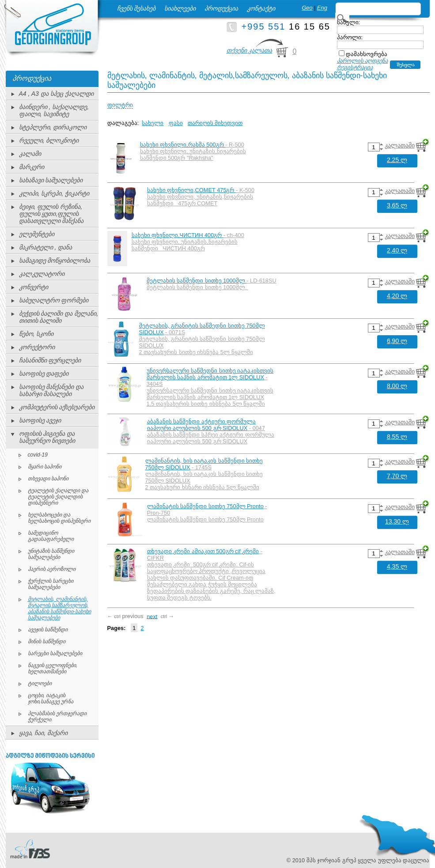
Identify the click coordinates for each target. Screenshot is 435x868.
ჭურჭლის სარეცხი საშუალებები (51, 584)
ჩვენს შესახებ (136, 8)
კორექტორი (37, 347)
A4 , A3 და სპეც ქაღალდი (56, 94)
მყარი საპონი (45, 467)
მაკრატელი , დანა (46, 247)
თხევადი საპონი (48, 479)
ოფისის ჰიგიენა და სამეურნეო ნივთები (47, 437)
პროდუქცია (221, 8)
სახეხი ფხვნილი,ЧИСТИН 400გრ (178, 235)
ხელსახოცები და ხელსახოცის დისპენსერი (59, 518)
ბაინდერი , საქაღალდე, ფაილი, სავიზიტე (54, 110)
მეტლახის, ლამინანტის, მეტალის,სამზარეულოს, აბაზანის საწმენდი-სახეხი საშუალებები (59, 608)
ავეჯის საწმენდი (48, 630)
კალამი (30, 154)
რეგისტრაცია (355, 67)
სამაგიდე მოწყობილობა (55, 260)
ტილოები (40, 683)
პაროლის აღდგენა (363, 61)
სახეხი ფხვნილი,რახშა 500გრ (183, 145)
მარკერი (32, 167)
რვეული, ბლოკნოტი (49, 140)
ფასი (176, 123)
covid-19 (38, 455)
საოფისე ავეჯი (40, 420)
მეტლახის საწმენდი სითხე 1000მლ (197, 281)
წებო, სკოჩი (36, 334)
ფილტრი (120, 105)
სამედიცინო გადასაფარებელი (51, 536)
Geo (307, 8)
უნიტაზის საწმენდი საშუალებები (51, 554)
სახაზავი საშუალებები (51, 180)
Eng (322, 8)
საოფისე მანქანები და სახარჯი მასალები (51, 390)
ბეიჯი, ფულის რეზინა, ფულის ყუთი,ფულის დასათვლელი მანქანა (51, 214)
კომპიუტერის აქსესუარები (57, 407)
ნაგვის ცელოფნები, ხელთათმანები (53, 668)
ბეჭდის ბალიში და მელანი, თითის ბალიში (59, 317)
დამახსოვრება (367, 54)
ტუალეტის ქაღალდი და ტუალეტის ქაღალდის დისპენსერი (58, 497)
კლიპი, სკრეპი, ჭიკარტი (54, 193)
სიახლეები (180, 8)
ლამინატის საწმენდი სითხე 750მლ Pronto (205, 506)
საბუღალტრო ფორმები (54, 300)
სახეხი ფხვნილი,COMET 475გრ (192, 190)
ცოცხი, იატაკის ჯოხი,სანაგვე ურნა (51, 698)
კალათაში (400, 145)
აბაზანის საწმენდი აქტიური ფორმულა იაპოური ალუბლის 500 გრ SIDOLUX (202, 425)
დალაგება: (123, 123)
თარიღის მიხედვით (215, 123)
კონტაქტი (261, 8)
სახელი (153, 123)
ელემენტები (37, 234)
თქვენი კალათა (250, 50)
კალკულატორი (42, 274)
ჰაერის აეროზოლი (52, 569)
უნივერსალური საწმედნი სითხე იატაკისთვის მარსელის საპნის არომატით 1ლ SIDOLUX (210, 374)
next (152, 616)
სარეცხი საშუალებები (55, 653)
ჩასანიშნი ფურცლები (50, 360)
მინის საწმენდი (47, 642)
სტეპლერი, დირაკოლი (53, 127)
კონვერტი (34, 287)
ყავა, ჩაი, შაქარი (43, 733)
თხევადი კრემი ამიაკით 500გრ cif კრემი (203, 551)
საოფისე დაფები (44, 374)
